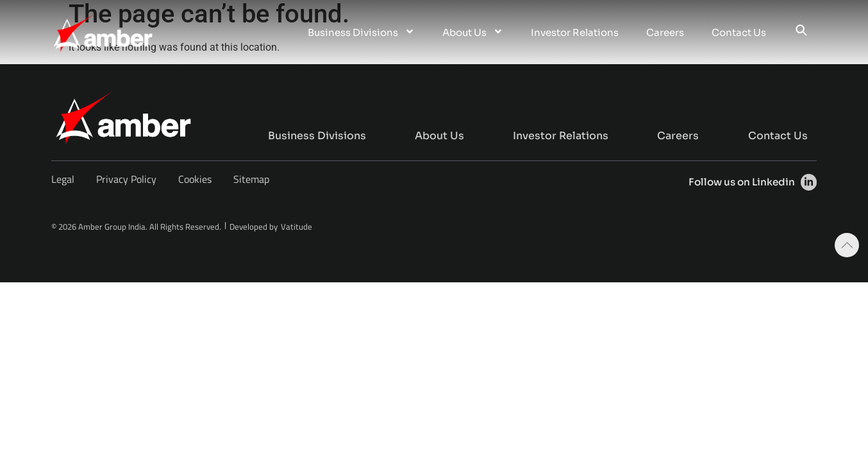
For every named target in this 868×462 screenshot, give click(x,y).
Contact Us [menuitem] (739, 32)
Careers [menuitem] (665, 32)
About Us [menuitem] (473, 32)
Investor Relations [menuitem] (575, 32)
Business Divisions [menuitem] (361, 32)
